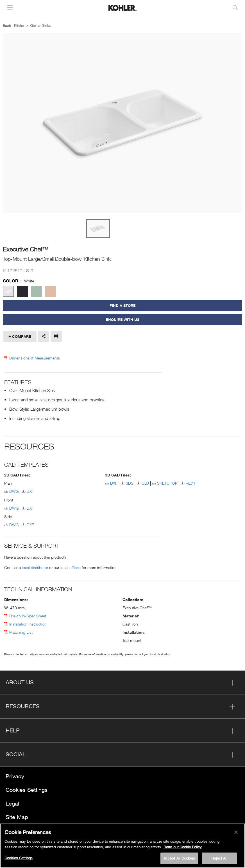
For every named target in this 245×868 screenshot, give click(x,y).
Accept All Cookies (179, 858)
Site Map (17, 817)
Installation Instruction (28, 624)
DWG (14, 491)
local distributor (35, 567)
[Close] (236, 832)
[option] (122, 123)
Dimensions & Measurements (35, 358)
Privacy (15, 776)
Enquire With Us (123, 320)
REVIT (191, 483)
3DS (130, 483)
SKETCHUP (167, 483)
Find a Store (122, 305)
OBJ (145, 483)
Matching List (21, 632)
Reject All (219, 858)
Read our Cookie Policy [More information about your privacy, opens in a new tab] (183, 847)
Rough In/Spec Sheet (28, 616)
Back (7, 26)
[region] (122, 846)
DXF (30, 491)
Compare (21, 336)
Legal (12, 803)
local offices (71, 567)
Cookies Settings (27, 790)
